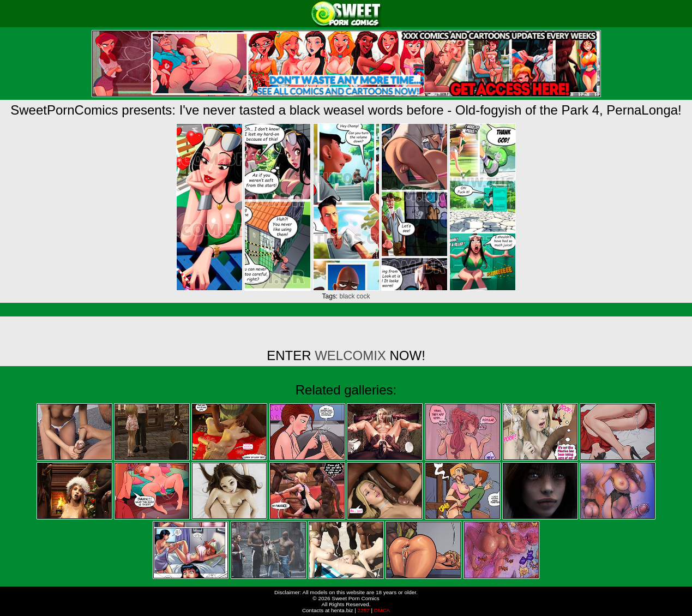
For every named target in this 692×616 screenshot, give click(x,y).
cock (363, 296)
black (347, 296)
